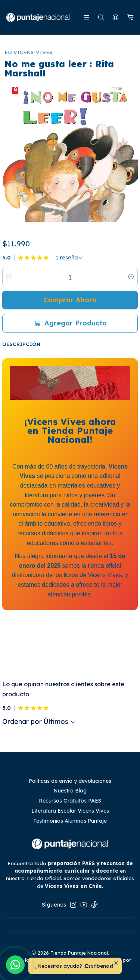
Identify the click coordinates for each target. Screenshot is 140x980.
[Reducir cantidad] (9, 277)
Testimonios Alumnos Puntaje (70, 821)
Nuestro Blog (70, 791)
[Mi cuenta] (116, 17)
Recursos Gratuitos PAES (70, 801)
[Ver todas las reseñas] (69, 258)
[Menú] (86, 17)
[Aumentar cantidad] (131, 277)
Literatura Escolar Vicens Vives (70, 811)
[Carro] (130, 18)
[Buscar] (101, 17)
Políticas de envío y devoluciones (70, 781)
